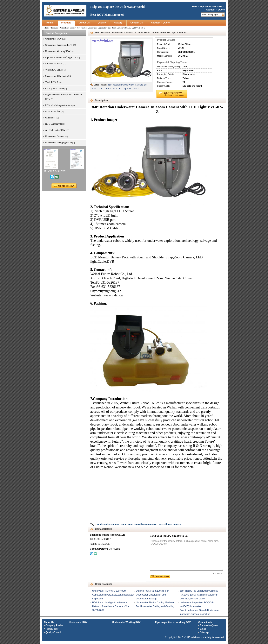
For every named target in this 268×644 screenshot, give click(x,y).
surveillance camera (170, 524)
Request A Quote (215, 10)
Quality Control (53, 632)
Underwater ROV (78, 622)
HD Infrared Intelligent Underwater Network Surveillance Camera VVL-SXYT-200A (111, 606)
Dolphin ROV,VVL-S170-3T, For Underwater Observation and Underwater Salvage (152, 595)
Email (203, 629)
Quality (102, 23)
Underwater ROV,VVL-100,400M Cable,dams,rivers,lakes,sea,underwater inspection (113, 595)
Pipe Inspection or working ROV (173, 622)
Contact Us (137, 23)
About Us (84, 23)
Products (66, 23)
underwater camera (108, 524)
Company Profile (54, 625)
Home (50, 23)
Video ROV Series (67, 28)
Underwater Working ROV (126, 622)
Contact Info (205, 622)
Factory (118, 23)
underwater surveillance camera (139, 524)
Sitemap (204, 632)
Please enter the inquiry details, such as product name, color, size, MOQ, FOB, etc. (186, 555)
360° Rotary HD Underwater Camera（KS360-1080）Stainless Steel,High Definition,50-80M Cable (199, 595)
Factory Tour (52, 629)
